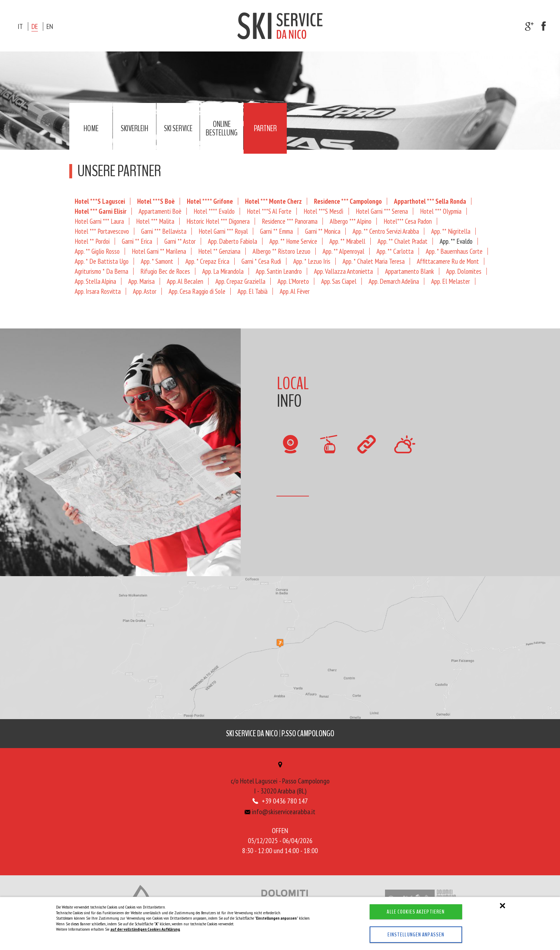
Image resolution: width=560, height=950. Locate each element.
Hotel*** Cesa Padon (408, 221)
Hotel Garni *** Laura (99, 221)
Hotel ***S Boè (156, 201)
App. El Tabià (252, 291)
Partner (265, 128)
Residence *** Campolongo (348, 201)
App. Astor (145, 291)
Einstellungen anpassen (410, 935)
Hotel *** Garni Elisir (101, 211)
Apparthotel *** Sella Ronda (430, 201)
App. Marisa (141, 281)
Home (91, 128)
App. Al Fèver (295, 291)
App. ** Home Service (293, 241)
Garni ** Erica (137, 241)
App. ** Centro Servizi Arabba (386, 231)
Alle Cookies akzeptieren (410, 912)
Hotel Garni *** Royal (223, 231)
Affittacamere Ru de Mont (448, 261)
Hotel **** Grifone (210, 201)
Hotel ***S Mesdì (324, 211)
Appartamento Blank (409, 271)
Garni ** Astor (180, 241)
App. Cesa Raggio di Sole (197, 291)
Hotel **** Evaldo (214, 211)
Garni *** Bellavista (164, 231)
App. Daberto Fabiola (232, 241)
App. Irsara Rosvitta (98, 291)
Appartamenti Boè (160, 211)
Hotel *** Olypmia (441, 211)
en (50, 26)
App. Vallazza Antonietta (343, 271)
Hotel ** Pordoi (92, 241)
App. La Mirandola (223, 271)
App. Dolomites (464, 271)
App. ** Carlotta (395, 251)
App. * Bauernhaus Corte (454, 251)
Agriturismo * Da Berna (101, 271)
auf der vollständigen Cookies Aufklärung (145, 929)
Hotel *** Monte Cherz (273, 201)
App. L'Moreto (293, 281)
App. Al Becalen (185, 281)
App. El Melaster (451, 281)
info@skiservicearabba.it (280, 814)
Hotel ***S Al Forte (269, 211)
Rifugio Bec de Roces (165, 271)
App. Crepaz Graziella (240, 281)
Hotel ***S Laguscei (100, 201)
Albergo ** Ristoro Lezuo (281, 251)
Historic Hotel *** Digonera (218, 221)
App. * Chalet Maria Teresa (374, 261)
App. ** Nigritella (451, 231)
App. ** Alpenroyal (343, 251)
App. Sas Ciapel (339, 281)
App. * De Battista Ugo (102, 261)
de (35, 26)
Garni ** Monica (323, 231)
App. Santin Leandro (279, 271)
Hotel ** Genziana (219, 251)
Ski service (178, 128)
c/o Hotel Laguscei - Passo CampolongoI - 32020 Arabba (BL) (280, 781)
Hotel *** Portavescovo (102, 231)
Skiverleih (134, 128)
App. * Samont (157, 261)
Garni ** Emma (276, 231)
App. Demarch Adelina (394, 281)
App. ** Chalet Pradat (402, 241)
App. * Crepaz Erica (207, 261)
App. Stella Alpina (95, 281)
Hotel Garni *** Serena (382, 211)
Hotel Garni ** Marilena (159, 251)
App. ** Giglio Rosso (97, 251)
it (20, 26)
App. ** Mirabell (347, 241)
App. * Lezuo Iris (312, 261)
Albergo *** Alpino (351, 221)
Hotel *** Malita (155, 221)
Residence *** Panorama (290, 221)
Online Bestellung (222, 128)
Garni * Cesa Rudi (261, 261)
